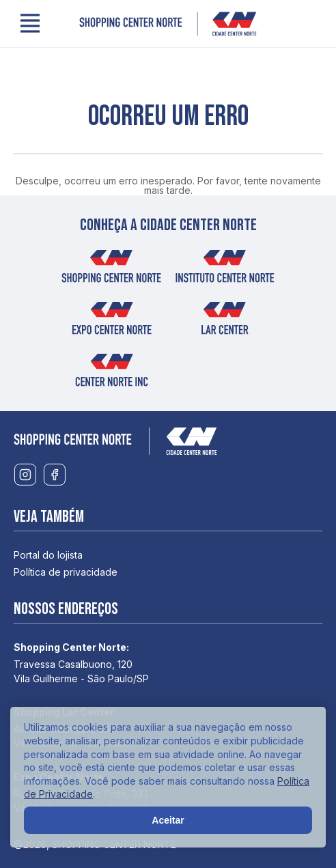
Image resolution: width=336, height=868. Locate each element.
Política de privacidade (66, 572)
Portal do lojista (48, 555)
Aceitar (168, 820)
